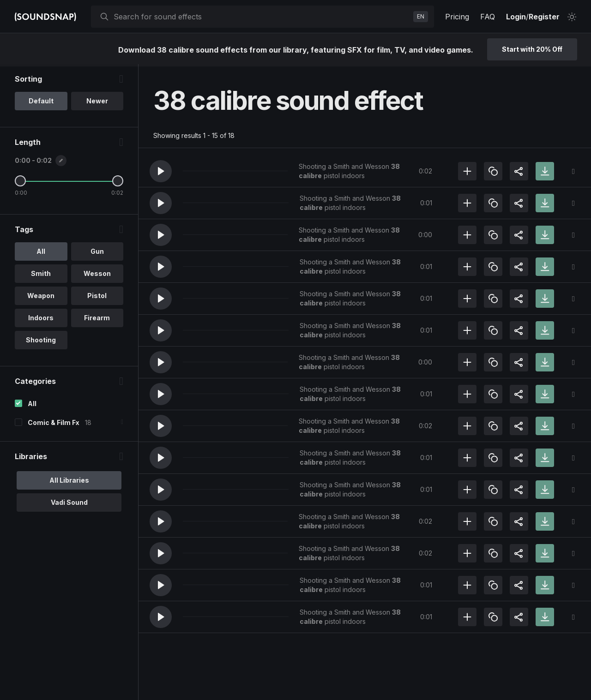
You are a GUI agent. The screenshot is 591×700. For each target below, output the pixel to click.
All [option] (41, 254)
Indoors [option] (41, 320)
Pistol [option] (97, 298)
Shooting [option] (41, 342)
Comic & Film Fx (54, 425)
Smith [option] (41, 276)
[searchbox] (262, 17)
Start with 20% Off (532, 49)
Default (41, 103)
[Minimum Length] (20, 183)
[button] (161, 171)
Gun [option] (97, 254)
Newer (97, 103)
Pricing (457, 17)
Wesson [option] (97, 276)
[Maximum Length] (118, 183)
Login (516, 17)
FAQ (488, 17)
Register (544, 17)
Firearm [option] (97, 320)
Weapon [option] (41, 298)
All (32, 406)
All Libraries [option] (69, 482)
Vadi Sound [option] (69, 505)
